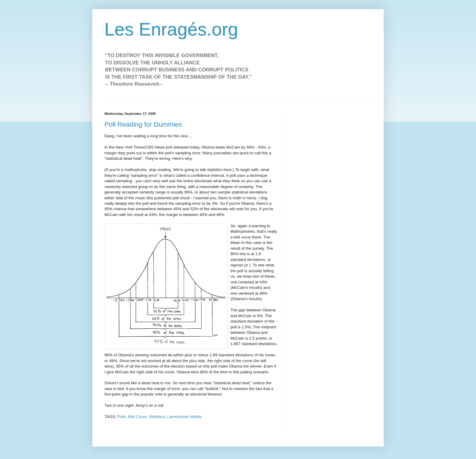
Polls (122, 417)
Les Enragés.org (171, 29)
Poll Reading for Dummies (143, 124)
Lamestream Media (184, 417)
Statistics (157, 417)
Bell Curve (137, 417)
